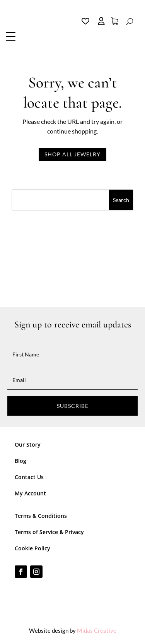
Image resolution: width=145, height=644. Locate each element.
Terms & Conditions (41, 516)
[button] (12, 36)
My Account (30, 493)
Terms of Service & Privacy (49, 532)
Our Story (28, 444)
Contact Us (29, 477)
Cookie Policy (32, 548)
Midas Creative (97, 630)
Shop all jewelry (72, 154)
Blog (20, 461)
